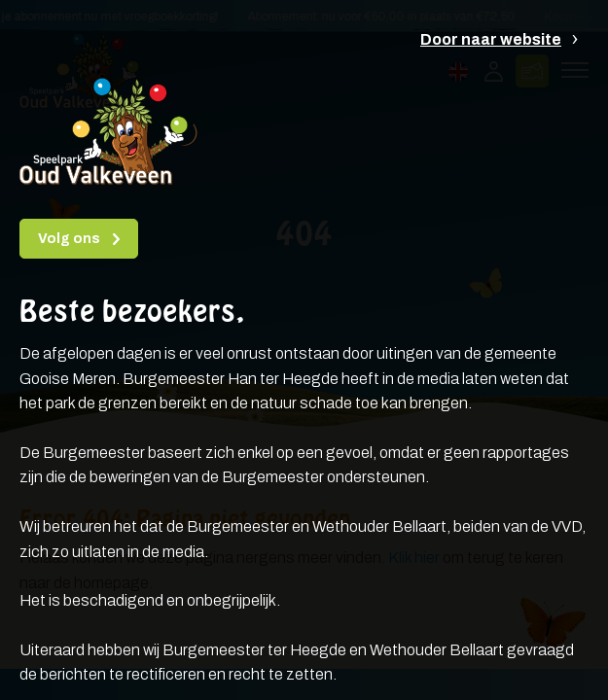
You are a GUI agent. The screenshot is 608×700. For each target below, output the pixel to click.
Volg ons (71, 239)
